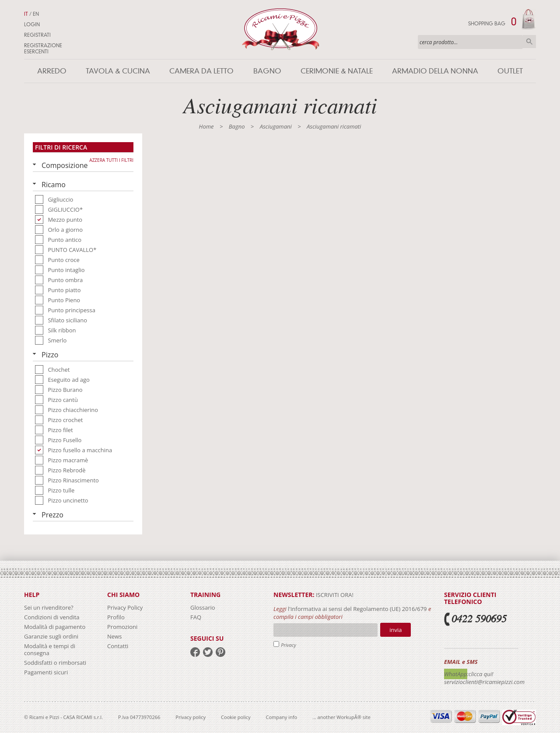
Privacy (289, 645)
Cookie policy (236, 717)
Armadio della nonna (435, 71)
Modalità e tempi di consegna (50, 649)
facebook (195, 652)
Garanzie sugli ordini (51, 636)
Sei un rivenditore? (49, 607)
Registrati (37, 35)
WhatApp (456, 674)
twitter (208, 652)
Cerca (529, 42)
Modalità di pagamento (55, 627)
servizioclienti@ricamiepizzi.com (484, 682)
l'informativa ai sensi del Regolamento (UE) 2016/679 (357, 609)
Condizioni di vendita (52, 617)
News (114, 636)
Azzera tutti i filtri (111, 160)
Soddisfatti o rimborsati (55, 663)
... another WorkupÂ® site (341, 717)
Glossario (203, 607)
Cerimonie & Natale (337, 71)
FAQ (196, 617)
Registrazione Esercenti (43, 49)
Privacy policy (191, 717)
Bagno (267, 71)
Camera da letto (201, 71)
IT (26, 14)
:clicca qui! (480, 674)
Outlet (510, 71)
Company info (282, 717)
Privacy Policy (125, 607)
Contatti (118, 646)
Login (32, 24)
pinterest (220, 652)
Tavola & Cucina (118, 71)
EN (36, 14)
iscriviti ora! (334, 595)
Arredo (52, 71)
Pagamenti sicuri (46, 672)
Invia (395, 630)
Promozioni (122, 627)
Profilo (116, 617)
